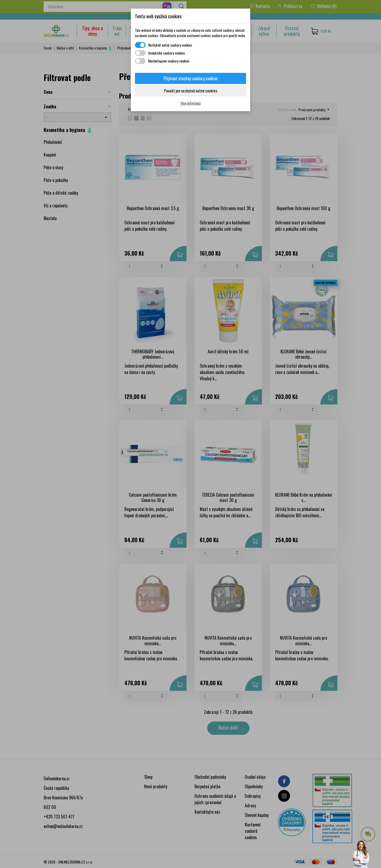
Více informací (190, 103)
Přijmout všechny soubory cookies (191, 78)
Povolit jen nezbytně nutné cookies (191, 91)
